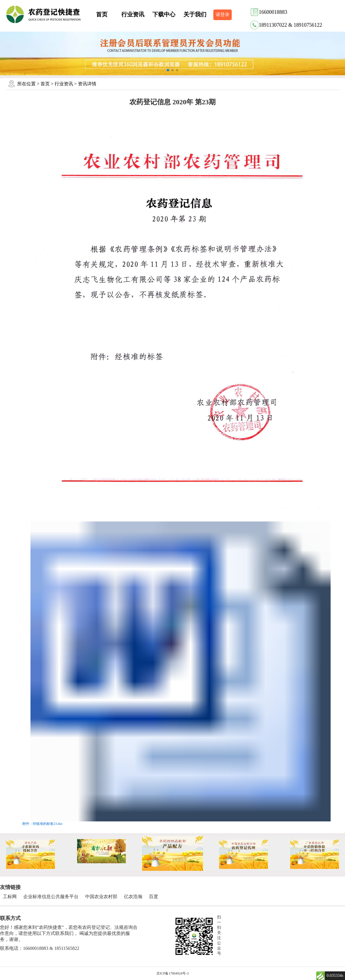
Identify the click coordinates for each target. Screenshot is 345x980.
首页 (102, 14)
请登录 (223, 15)
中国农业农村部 (101, 897)
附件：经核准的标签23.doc (43, 824)
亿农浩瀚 (133, 897)
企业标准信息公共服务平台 (51, 897)
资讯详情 (87, 84)
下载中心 (164, 14)
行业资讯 (133, 14)
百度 (154, 897)
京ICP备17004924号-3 (173, 973)
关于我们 (195, 14)
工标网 (10, 897)
